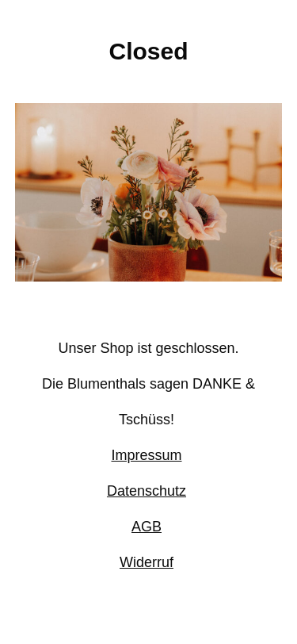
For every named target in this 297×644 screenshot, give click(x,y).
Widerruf (147, 562)
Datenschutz (147, 491)
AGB (147, 527)
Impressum (146, 455)
